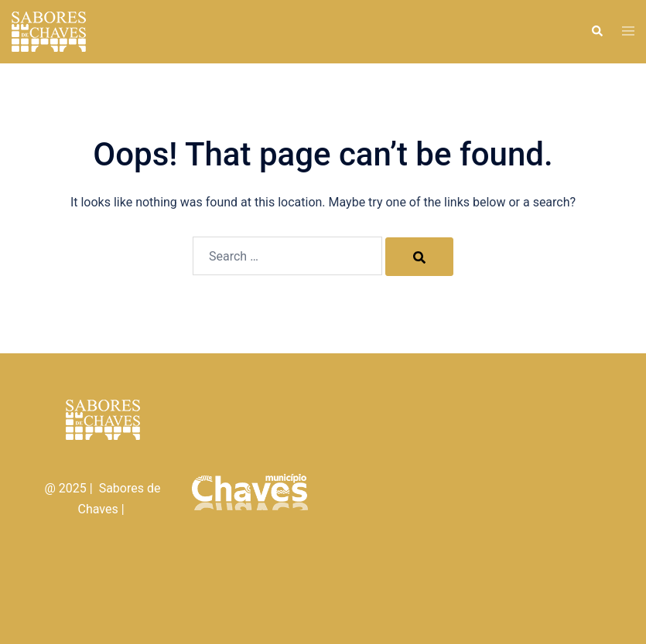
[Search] (419, 257)
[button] (596, 32)
